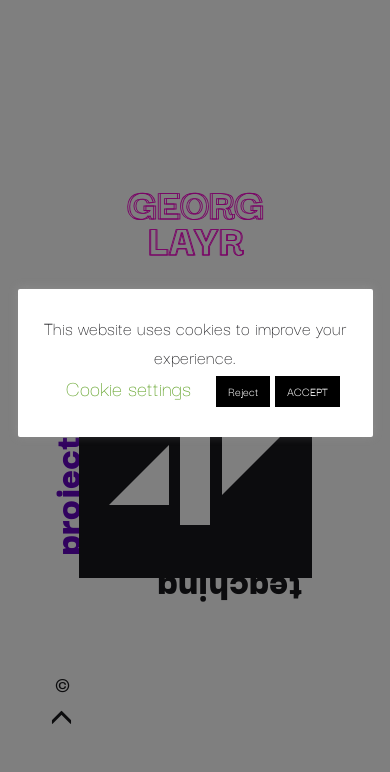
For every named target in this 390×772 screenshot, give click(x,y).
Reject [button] (243, 391)
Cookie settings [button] (128, 387)
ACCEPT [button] (307, 391)
